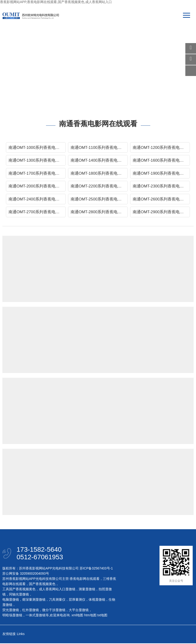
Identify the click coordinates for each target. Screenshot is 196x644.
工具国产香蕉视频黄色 (19, 590)
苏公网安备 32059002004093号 (26, 574)
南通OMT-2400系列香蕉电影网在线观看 (37, 200)
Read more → (106, 280)
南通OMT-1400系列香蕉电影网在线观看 (99, 161)
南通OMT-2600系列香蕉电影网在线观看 (161, 200)
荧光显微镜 (11, 611)
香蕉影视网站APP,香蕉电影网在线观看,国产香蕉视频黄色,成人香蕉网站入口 (56, 2)
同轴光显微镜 (19, 595)
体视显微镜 (97, 600)
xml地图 (77, 616)
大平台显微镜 (79, 611)
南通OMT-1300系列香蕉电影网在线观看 (37, 161)
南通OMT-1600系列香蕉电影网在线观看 (161, 161)
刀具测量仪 (57, 600)
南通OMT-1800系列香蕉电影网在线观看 (99, 174)
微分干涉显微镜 (54, 611)
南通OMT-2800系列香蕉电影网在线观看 (99, 213)
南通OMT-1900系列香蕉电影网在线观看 (161, 174)
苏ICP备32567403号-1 (96, 569)
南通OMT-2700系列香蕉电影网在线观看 (37, 213)
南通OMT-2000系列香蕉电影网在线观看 (37, 187)
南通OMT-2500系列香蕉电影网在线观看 (99, 200)
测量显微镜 (87, 590)
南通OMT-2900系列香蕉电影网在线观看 (161, 213)
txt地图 (103, 616)
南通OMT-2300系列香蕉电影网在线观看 (161, 187)
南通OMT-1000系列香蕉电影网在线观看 (37, 148)
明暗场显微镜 (12, 616)
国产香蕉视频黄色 (42, 585)
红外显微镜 (31, 611)
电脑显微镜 (11, 600)
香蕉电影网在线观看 (85, 579)
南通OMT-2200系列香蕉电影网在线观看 (99, 187)
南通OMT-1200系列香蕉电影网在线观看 (161, 148)
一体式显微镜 (36, 616)
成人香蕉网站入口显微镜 (57, 590)
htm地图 (90, 616)
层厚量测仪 (77, 600)
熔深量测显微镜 (34, 600)
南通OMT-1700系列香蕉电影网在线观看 (37, 174)
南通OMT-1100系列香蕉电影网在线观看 (99, 148)
